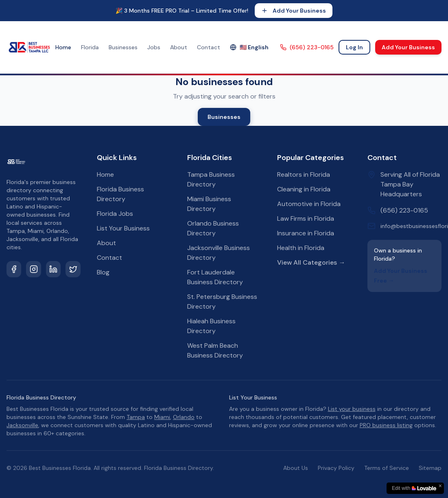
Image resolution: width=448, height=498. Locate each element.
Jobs (154, 47)
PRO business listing (386, 425)
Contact (209, 47)
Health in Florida (301, 248)
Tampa (136, 417)
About (179, 47)
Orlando (184, 417)
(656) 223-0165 (307, 47)
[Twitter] (73, 269)
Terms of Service (387, 468)
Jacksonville (22, 425)
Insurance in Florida (306, 233)
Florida (90, 47)
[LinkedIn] (53, 269)
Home (63, 47)
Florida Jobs (115, 214)
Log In (354, 47)
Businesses (123, 47)
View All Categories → (311, 262)
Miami (162, 417)
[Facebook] (14, 269)
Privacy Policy (336, 468)
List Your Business (123, 228)
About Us (296, 468)
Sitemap (430, 468)
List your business (352, 409)
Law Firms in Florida (306, 218)
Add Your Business (294, 11)
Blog (103, 272)
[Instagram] (33, 269)
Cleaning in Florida (304, 189)
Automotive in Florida (309, 204)
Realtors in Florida (304, 174)
